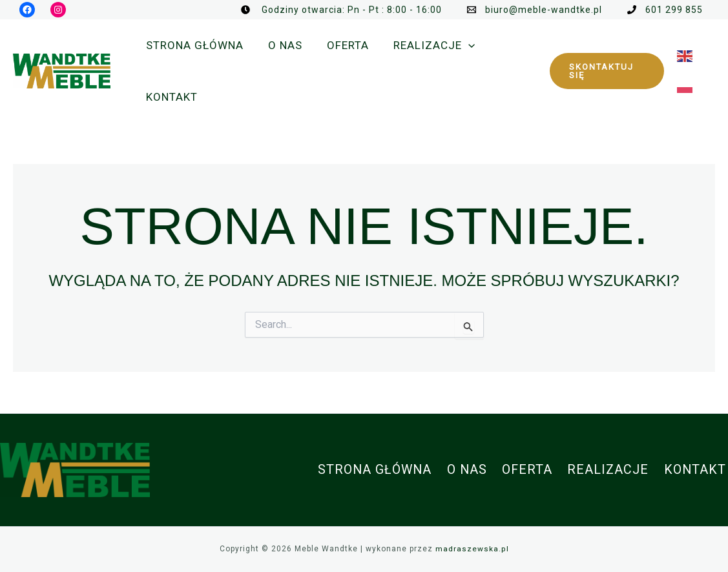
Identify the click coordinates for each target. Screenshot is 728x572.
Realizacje (611, 470)
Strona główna (381, 470)
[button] (605, 71)
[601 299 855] (665, 10)
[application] (459, 45)
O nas (473, 470)
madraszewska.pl (472, 549)
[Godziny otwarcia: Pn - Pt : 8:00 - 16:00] (341, 10)
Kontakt (697, 470)
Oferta (531, 470)
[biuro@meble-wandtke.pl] (535, 10)
